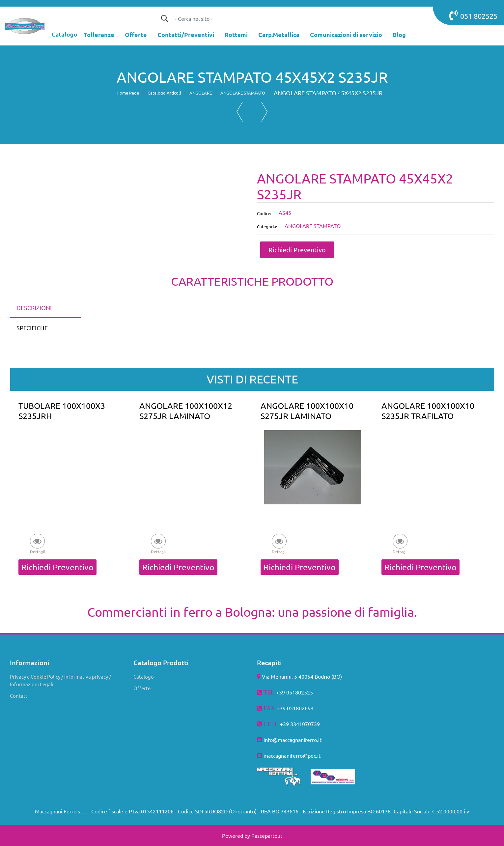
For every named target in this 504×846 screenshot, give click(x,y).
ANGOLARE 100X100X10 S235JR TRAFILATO (428, 411)
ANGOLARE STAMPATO (243, 93)
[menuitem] (99, 35)
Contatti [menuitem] (19, 696)
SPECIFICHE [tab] (32, 328)
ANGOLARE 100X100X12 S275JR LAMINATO (186, 411)
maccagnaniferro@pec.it (292, 755)
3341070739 (305, 724)
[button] (164, 18)
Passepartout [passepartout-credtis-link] (267, 835)
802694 (305, 708)
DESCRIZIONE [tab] (35, 308)
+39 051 (286, 708)
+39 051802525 (294, 692)
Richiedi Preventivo (297, 250)
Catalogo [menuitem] (144, 677)
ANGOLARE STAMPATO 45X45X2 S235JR (328, 93)
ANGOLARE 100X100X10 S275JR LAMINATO (307, 411)
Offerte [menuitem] (142, 688)
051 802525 (473, 15)
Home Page (128, 93)
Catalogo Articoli (164, 93)
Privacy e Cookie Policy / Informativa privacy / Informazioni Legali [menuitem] (60, 680)
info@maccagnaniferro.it (293, 740)
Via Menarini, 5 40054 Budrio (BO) (302, 676)
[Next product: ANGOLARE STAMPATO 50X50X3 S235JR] (264, 112)
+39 (285, 724)
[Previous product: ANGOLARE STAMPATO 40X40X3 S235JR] (240, 112)
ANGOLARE (201, 93)
